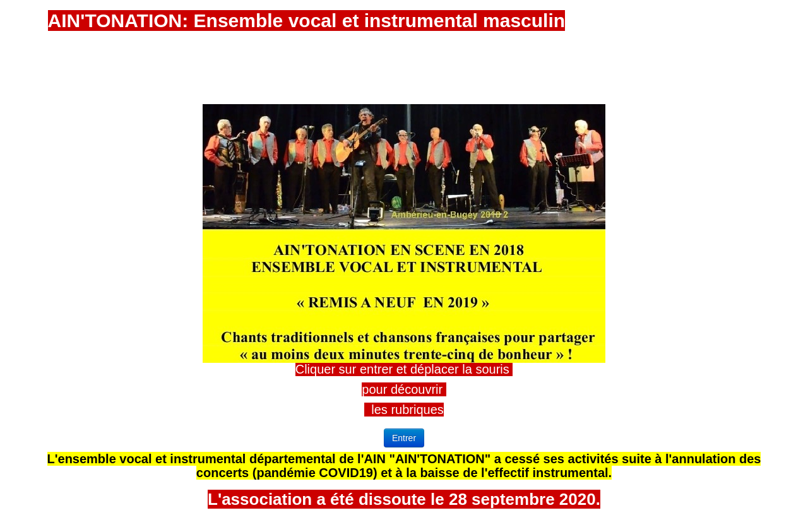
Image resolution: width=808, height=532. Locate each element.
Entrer (404, 438)
